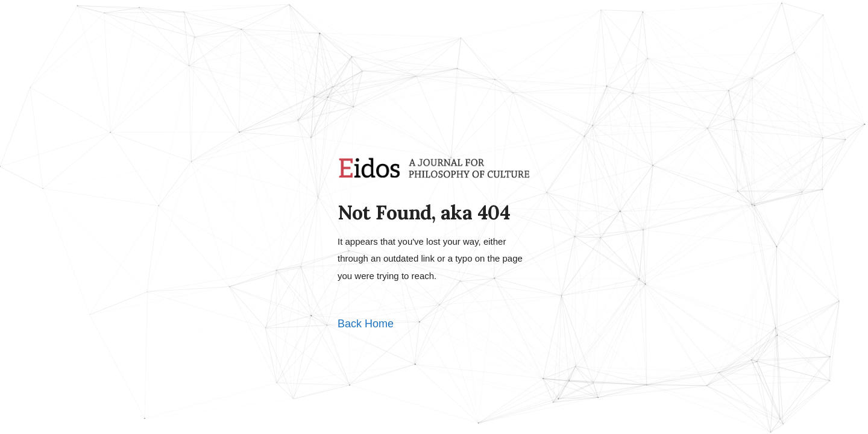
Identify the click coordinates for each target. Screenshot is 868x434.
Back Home (366, 324)
